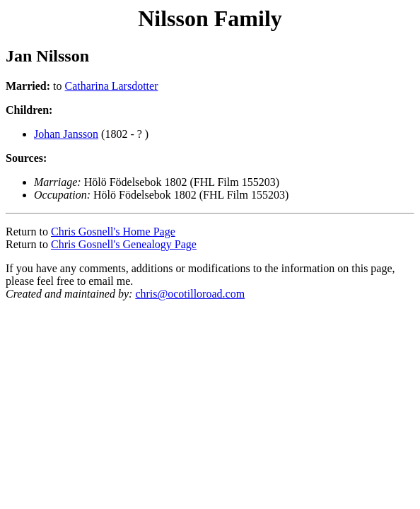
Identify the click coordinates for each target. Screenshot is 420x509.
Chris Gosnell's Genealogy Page (124, 244)
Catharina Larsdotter (112, 86)
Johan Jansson (66, 134)
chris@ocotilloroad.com (190, 294)
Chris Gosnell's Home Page (113, 232)
